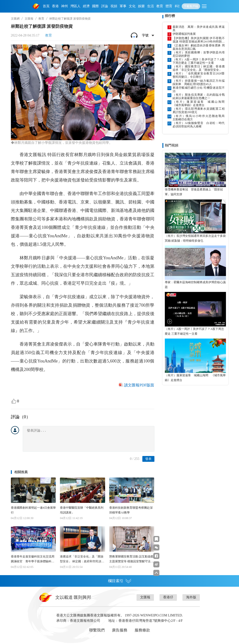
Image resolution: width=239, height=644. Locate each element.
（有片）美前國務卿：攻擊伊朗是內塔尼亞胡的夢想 (199, 54)
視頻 (114, 6)
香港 (55, 6)
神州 (65, 6)
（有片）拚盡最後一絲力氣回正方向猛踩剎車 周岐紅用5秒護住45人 (199, 82)
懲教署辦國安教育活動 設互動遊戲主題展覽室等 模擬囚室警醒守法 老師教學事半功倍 (132, 559)
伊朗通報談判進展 (184, 34)
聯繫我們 (97, 630)
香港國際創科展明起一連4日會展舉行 (33, 510)
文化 (132, 6)
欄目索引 (120, 581)
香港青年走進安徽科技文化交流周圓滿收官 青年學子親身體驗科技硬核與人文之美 (33, 559)
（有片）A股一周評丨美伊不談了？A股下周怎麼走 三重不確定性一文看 (199, 61)
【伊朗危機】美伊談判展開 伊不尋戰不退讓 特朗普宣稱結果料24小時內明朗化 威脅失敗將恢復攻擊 (199, 40)
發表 (148, 459)
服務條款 (142, 630)
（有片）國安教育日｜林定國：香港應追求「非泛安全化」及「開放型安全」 (199, 68)
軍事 (123, 6)
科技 (178, 6)
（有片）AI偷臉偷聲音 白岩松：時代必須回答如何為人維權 (199, 125)
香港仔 (168, 597)
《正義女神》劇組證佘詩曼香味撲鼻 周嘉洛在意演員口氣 (199, 47)
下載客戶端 (191, 6)
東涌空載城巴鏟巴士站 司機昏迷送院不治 (199, 89)
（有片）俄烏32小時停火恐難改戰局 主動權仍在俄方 (199, 118)
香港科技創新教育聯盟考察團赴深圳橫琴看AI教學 (131, 510)
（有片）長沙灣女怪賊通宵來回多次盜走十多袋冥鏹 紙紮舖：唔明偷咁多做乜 (195, 238)
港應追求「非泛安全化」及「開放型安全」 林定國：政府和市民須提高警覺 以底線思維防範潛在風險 (82, 559)
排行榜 (170, 16)
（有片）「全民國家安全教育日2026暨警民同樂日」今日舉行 (199, 75)
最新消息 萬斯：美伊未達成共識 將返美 (199, 29)
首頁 (46, 6)
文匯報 (29, 19)
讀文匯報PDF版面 (139, 385)
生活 (151, 6)
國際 (95, 6)
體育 (169, 6)
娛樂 (141, 6)
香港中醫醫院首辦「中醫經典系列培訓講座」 (82, 510)
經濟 (86, 6)
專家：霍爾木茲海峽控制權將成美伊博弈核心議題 (195, 285)
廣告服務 (120, 630)
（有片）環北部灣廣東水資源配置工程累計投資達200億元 (199, 110)
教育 (160, 6)
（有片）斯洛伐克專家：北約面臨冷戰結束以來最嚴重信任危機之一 (199, 96)
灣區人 (75, 6)
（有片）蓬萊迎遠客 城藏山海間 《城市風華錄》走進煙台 (199, 103)
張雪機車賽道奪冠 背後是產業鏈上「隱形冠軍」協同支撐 (194, 192)
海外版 (191, 597)
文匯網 (15, 19)
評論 (105, 6)
